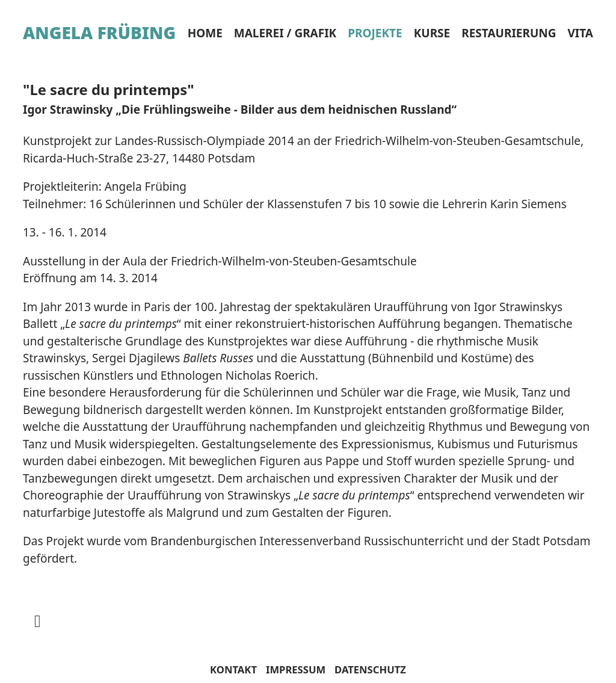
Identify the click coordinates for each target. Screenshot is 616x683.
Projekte (375, 33)
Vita (580, 33)
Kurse (432, 33)
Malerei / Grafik (285, 33)
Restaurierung (509, 33)
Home (205, 33)
